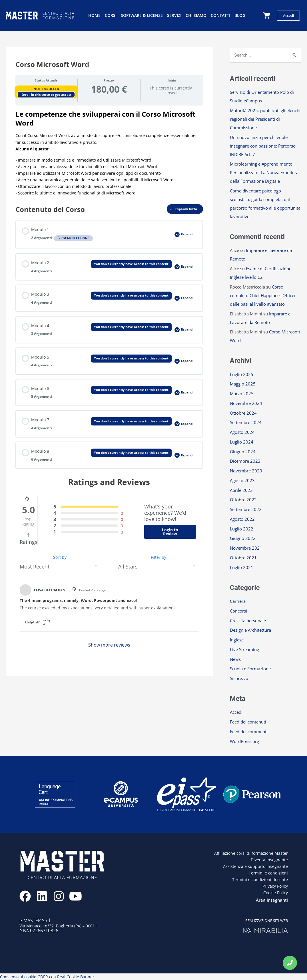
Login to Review (170, 532)
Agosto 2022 (242, 519)
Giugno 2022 (243, 538)
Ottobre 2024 (243, 413)
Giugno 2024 (243, 452)
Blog (240, 15)
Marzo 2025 (242, 393)
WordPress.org (244, 741)
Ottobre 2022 (243, 500)
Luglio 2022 (242, 529)
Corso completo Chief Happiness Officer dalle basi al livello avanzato (263, 295)
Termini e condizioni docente (260, 879)
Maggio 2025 (243, 384)
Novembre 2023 (246, 471)
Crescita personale (248, 621)
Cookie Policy (276, 893)
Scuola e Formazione (250, 669)
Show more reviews (109, 645)
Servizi (174, 15)
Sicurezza (239, 678)
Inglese (237, 640)
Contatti (220, 15)
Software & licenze (142, 15)
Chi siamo (196, 15)
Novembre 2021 (246, 548)
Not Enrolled (46, 89)
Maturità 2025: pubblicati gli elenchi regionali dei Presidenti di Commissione (265, 119)
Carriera (238, 601)
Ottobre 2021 (243, 558)
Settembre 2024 (246, 422)
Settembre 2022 (246, 509)
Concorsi (238, 611)
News (235, 659)
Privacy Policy (275, 886)
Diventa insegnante (269, 860)
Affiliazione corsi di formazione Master (251, 853)
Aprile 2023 (241, 490)
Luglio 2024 (242, 442)
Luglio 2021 (242, 567)
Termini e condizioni (268, 873)
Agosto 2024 (242, 432)
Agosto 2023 (242, 480)
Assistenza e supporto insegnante (255, 866)
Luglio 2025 (242, 374)
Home (94, 15)
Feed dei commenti (249, 731)
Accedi (236, 712)
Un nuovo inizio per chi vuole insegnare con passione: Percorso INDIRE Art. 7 (263, 146)
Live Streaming (244, 649)
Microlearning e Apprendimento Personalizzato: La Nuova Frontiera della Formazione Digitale (264, 172)
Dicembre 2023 (245, 461)
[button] (46, 621)
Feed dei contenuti (248, 722)
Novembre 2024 (246, 403)
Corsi (111, 15)
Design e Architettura (250, 630)
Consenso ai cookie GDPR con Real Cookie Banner (47, 977)
